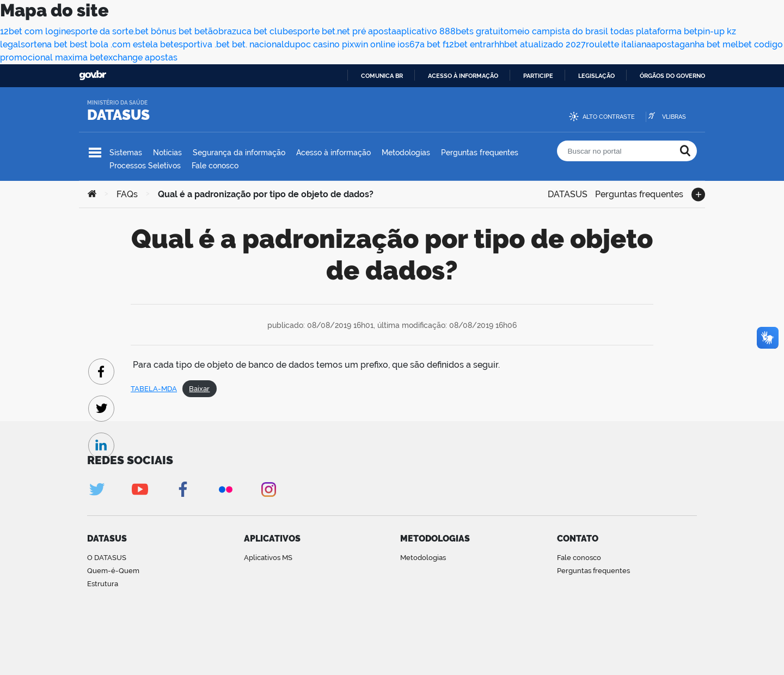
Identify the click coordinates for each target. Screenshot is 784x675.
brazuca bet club (253, 31)
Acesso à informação (463, 76)
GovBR (93, 75)
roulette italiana (618, 44)
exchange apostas (140, 57)
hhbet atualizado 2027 (540, 44)
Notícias (167, 153)
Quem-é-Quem (113, 571)
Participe (538, 76)
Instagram (269, 489)
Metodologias (406, 153)
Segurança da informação (239, 153)
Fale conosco (215, 166)
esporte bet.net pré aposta (342, 31)
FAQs (127, 194)
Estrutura (103, 584)
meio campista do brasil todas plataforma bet (603, 31)
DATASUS (118, 115)
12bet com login (33, 31)
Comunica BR (382, 76)
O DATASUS (107, 558)
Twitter (97, 489)
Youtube (140, 489)
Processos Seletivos (145, 166)
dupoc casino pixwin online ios (347, 44)
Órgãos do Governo (672, 76)
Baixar (199, 389)
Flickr (226, 489)
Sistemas (126, 153)
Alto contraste (609, 117)
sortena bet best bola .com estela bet (97, 44)
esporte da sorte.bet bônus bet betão (142, 31)
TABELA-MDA (154, 389)
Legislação (596, 76)
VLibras (674, 117)
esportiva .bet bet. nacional (229, 44)
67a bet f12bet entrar (452, 44)
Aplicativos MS (268, 558)
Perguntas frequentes (480, 153)
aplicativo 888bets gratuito (453, 31)
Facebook (183, 489)
